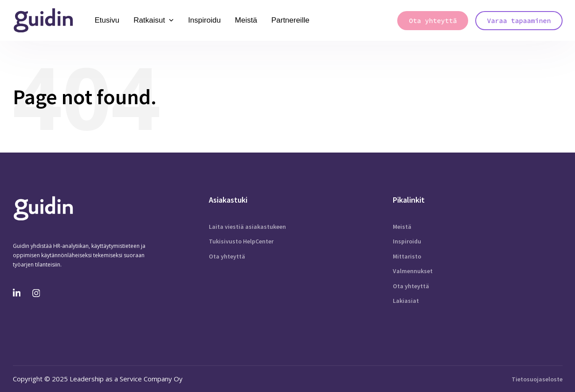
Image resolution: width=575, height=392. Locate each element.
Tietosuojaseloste (537, 379)
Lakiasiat (406, 301)
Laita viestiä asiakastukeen (247, 227)
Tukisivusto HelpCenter (241, 241)
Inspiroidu (204, 20)
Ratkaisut (154, 20)
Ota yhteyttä (227, 256)
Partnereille (290, 20)
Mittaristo (407, 256)
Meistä (246, 20)
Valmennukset (413, 271)
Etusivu (107, 20)
